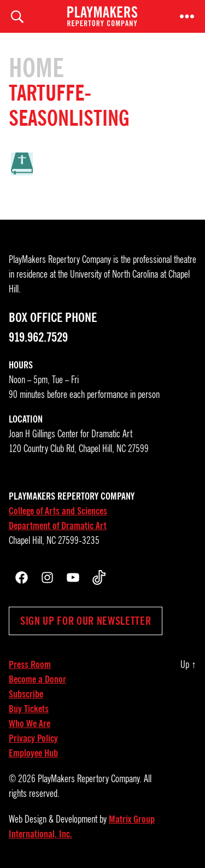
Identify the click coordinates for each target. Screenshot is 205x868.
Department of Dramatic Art (58, 526)
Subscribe (26, 694)
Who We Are (30, 724)
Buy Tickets (29, 709)
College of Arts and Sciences (58, 511)
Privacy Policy (33, 738)
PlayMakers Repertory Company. (90, 779)
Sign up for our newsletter (86, 621)
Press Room (30, 665)
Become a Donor (37, 679)
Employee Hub (33, 753)
